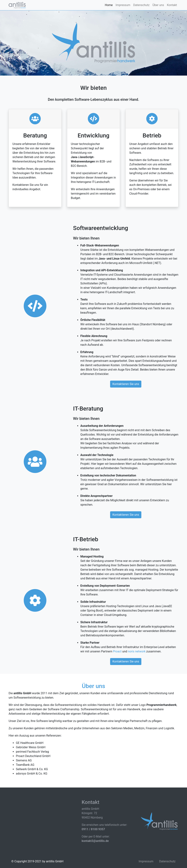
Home (109, 5)
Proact (117, 651)
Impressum (123, 5)
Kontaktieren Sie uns (126, 384)
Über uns (158, 5)
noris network (137, 651)
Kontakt (172, 5)
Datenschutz (141, 5)
